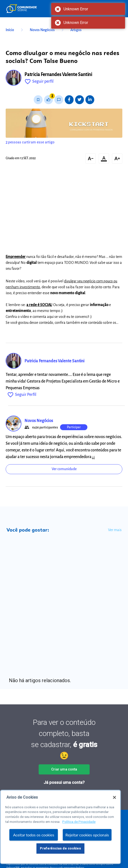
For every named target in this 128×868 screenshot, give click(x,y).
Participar (74, 427)
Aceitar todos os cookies (34, 835)
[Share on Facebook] (69, 100)
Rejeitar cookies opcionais (87, 835)
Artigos (76, 30)
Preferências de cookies (60, 848)
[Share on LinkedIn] (90, 100)
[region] (60, 827)
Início (15, 30)
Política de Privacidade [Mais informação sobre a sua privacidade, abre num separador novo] (79, 822)
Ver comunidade (64, 469)
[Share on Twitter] (80, 100)
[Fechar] (114, 797)
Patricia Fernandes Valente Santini (58, 75)
